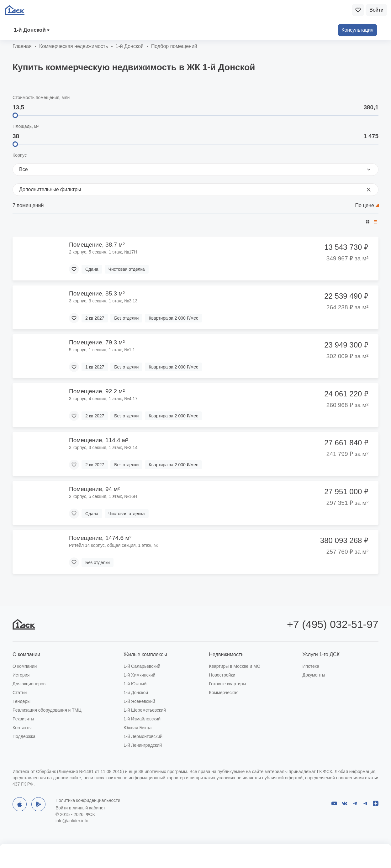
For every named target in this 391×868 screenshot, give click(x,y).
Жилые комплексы (145, 654)
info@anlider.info (72, 821)
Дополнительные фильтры (195, 190)
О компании (26, 654)
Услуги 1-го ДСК (321, 654)
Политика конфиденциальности (88, 800)
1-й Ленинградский (143, 745)
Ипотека (311, 666)
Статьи (20, 693)
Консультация (357, 30)
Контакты (22, 728)
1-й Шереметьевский (145, 710)
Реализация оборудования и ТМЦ (47, 710)
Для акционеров (29, 684)
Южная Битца (138, 728)
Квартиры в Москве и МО (235, 666)
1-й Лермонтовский (143, 736)
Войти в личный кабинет (80, 808)
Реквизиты (23, 719)
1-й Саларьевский (142, 666)
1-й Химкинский (139, 675)
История (21, 675)
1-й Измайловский (142, 719)
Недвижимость (226, 654)
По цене (365, 205)
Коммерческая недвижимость (74, 46)
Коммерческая (224, 693)
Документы (314, 675)
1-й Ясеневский (139, 701)
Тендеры (21, 701)
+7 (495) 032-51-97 (333, 624)
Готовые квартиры (228, 684)
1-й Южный (135, 684)
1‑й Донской (30, 30)
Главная (22, 46)
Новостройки (222, 675)
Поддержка (24, 736)
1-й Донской (136, 693)
